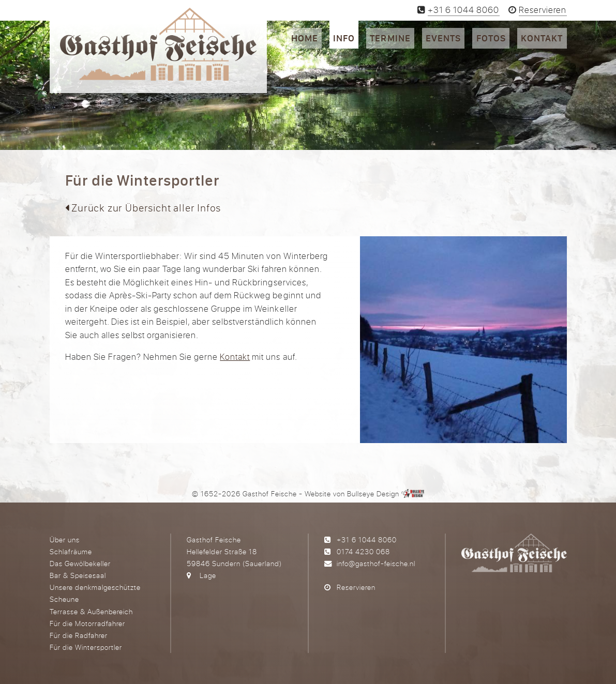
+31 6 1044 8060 (367, 539)
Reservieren (356, 587)
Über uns (65, 539)
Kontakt (235, 356)
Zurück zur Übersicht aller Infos (143, 208)
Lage (208, 575)
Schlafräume (71, 551)
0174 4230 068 (363, 551)
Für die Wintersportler (86, 647)
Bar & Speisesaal (78, 575)
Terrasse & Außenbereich (91, 611)
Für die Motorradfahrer (87, 623)
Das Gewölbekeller (80, 563)
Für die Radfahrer (79, 635)
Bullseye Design (373, 493)
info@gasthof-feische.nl (376, 563)
